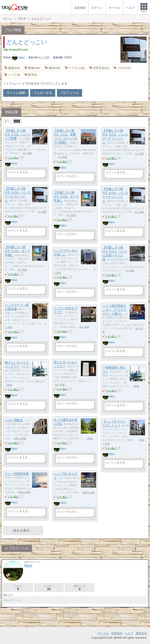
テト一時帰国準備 (17, 474)
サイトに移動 (16, 93)
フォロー (18, 588)
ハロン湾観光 (14, 420)
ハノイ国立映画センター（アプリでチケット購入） (114, 310)
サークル (103, 633)
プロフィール (70, 93)
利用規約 (117, 633)
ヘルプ (129, 633)
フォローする (43, 93)
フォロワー (49, 588)
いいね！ (14, 158)
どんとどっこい (27, 42)
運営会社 (141, 633)
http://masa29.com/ (16, 50)
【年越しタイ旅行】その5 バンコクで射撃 (17, 135)
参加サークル (80, 588)
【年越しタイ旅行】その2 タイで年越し (66, 197)
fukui (18, 57)
